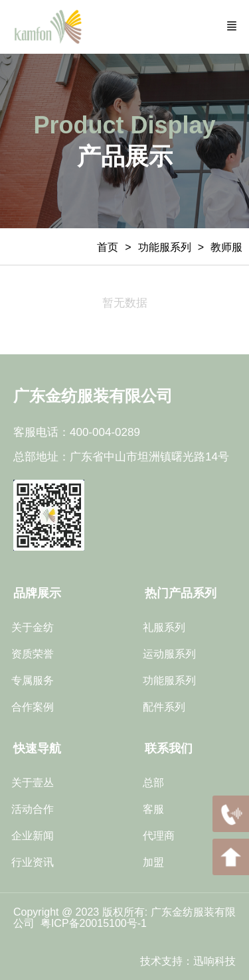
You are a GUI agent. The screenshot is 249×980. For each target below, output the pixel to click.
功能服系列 (165, 247)
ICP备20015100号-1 (101, 923)
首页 (108, 247)
